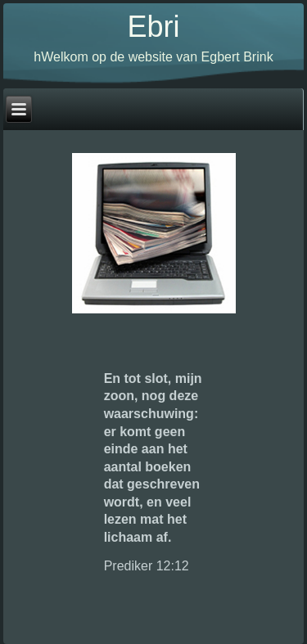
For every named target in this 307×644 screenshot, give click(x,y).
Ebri (153, 27)
